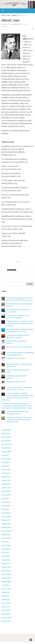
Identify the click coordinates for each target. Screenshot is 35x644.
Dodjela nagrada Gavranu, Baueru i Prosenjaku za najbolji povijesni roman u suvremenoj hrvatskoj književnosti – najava (17, 406)
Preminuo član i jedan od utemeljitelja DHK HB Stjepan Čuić (20, 354)
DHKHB (12, 270)
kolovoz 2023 (6, 545)
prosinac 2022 (7, 574)
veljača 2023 (6, 567)
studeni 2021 (6, 621)
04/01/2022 (6, 24)
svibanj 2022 (6, 600)
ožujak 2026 (6, 434)
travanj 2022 (6, 603)
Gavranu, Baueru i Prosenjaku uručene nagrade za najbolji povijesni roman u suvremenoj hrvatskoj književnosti (17, 397)
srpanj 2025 (6, 462)
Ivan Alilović (5, 27)
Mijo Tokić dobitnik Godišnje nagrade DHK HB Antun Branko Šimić (20, 330)
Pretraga (30, 284)
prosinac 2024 (7, 488)
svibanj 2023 (6, 556)
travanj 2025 (6, 473)
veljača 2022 (6, 610)
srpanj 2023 (6, 549)
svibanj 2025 (6, 470)
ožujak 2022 (6, 607)
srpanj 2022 (6, 592)
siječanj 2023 (6, 571)
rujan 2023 (5, 542)
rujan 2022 (5, 585)
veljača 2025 (6, 480)
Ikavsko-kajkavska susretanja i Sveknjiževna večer (18, 413)
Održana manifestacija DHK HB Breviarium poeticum (18, 336)
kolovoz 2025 (6, 459)
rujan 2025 (5, 455)
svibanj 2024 (6, 513)
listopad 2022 (6, 582)
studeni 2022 (6, 578)
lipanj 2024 (5, 509)
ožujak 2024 (6, 520)
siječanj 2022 (6, 614)
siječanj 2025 (6, 484)
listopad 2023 (6, 538)
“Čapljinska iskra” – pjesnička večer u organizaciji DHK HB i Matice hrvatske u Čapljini (20, 324)
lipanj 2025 (5, 466)
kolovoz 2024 (6, 502)
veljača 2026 (6, 437)
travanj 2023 (6, 560)
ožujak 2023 (6, 563)
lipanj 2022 (5, 596)
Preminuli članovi (16, 24)
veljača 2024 (6, 524)
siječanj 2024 (6, 527)
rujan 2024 (5, 499)
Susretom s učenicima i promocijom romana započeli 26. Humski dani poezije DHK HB (20, 420)
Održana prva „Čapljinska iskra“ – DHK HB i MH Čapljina (19, 317)
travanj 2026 (6, 430)
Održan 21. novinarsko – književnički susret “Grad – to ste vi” (19, 389)
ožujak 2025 (6, 477)
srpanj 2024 (6, 506)
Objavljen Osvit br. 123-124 (16, 358)
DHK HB (25, 24)
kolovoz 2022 (6, 589)
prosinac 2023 (7, 531)
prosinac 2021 (6, 618)
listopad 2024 (6, 495)
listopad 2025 (6, 452)
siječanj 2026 (6, 441)
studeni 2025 (6, 448)
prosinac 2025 (7, 444)
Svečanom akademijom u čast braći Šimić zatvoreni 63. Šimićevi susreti (20, 299)
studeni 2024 (6, 491)
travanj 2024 (6, 517)
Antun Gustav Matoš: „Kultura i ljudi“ (19, 347)
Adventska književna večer (16, 382)
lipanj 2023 (5, 553)
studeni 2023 (6, 535)
